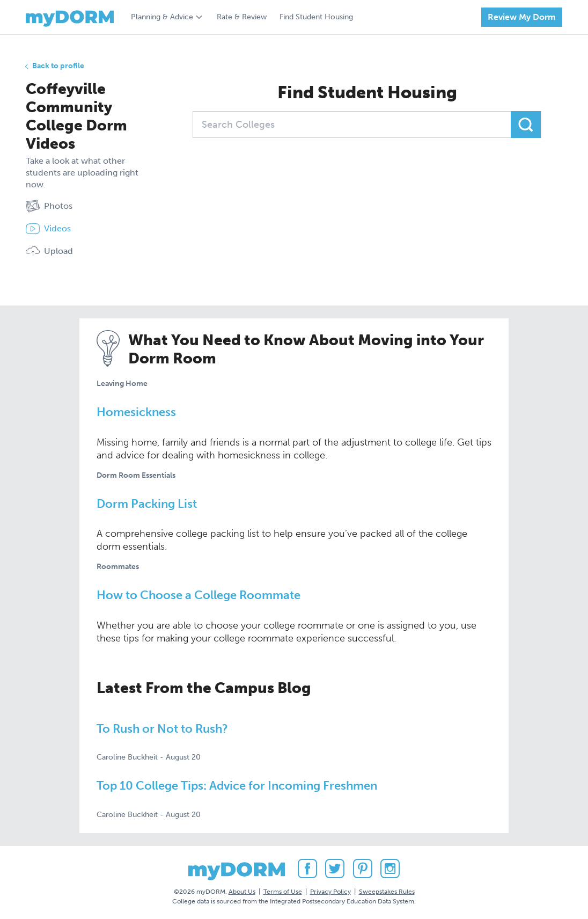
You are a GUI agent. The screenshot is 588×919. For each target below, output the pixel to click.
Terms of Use (283, 892)
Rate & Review (242, 17)
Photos (49, 206)
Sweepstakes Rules (387, 892)
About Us (242, 892)
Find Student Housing (316, 17)
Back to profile (58, 66)
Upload (49, 251)
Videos (48, 229)
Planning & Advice (162, 17)
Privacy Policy (330, 892)
